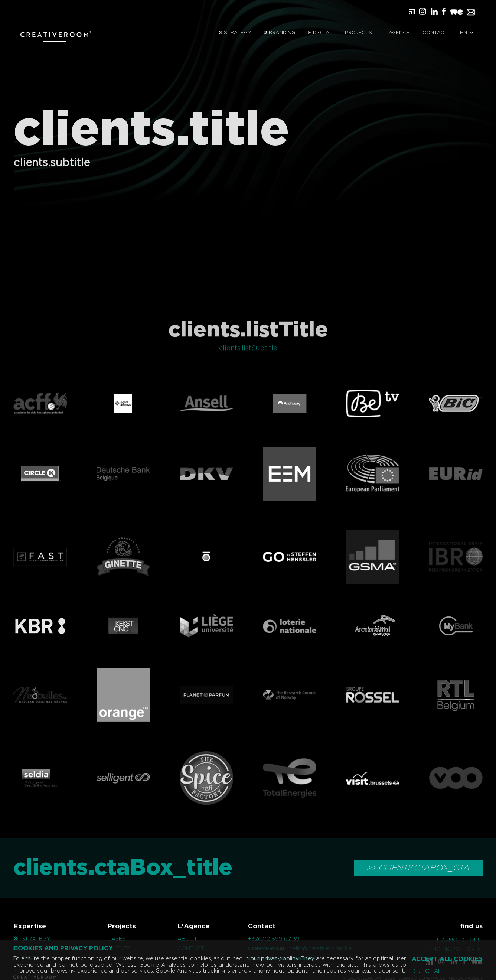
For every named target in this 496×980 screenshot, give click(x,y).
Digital (320, 33)
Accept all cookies (447, 959)
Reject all (428, 971)
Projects (358, 33)
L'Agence (397, 33)
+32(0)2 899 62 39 (274, 939)
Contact (435, 33)
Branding (279, 33)
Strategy (235, 33)
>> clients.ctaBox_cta (418, 868)
